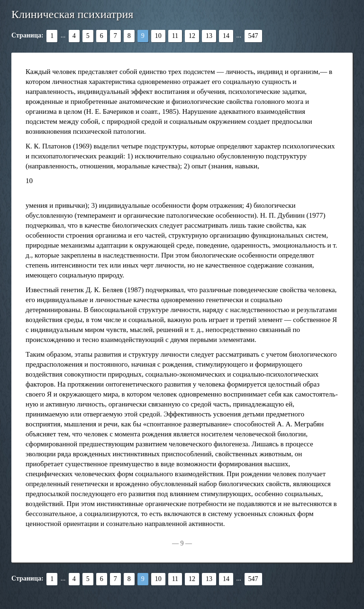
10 (158, 36)
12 (192, 36)
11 (175, 36)
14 (226, 36)
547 (253, 36)
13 (209, 36)
